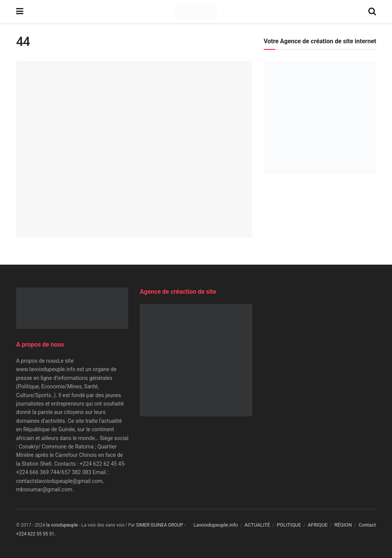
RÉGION (343, 525)
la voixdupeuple (62, 525)
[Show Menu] (20, 11)
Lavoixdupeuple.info (216, 525)
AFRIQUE (318, 525)
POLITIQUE (289, 525)
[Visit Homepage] (196, 11)
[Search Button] (372, 11)
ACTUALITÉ (257, 525)
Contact (367, 525)
